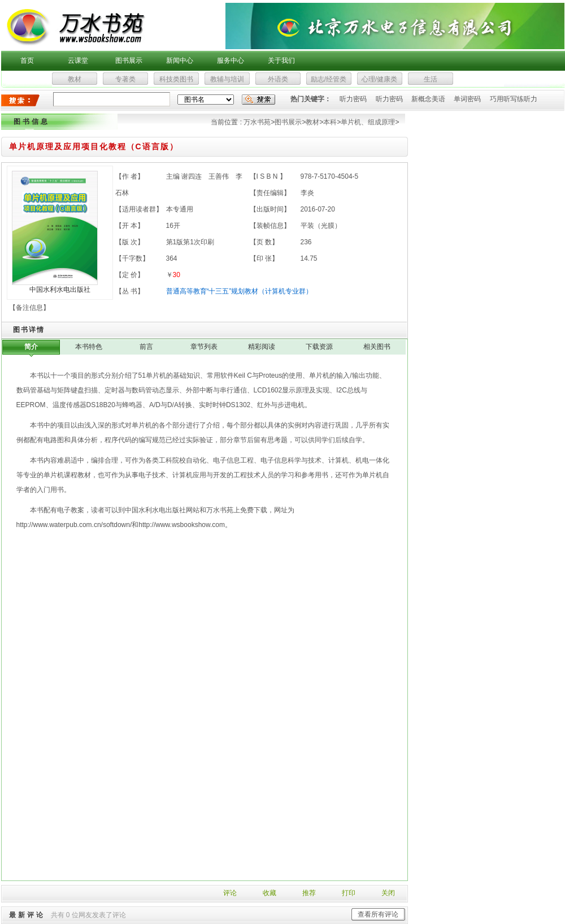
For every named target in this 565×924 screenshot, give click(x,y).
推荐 (309, 893)
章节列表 (204, 347)
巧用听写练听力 (514, 99)
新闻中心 (180, 61)
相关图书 (377, 347)
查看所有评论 (378, 914)
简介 (31, 347)
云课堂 (78, 61)
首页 (27, 61)
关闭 (388, 893)
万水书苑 (257, 122)
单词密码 (467, 99)
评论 (230, 893)
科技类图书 (176, 79)
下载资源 (319, 347)
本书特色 (89, 347)
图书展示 (129, 61)
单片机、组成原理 (368, 122)
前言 (146, 347)
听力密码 (353, 99)
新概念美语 (428, 99)
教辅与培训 (227, 79)
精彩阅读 (262, 347)
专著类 (125, 79)
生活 (431, 79)
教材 (75, 79)
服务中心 (231, 61)
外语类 (278, 79)
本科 (330, 122)
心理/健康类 (379, 79)
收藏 (270, 893)
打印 (349, 893)
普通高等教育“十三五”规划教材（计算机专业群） (240, 291)
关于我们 (281, 61)
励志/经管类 (329, 79)
